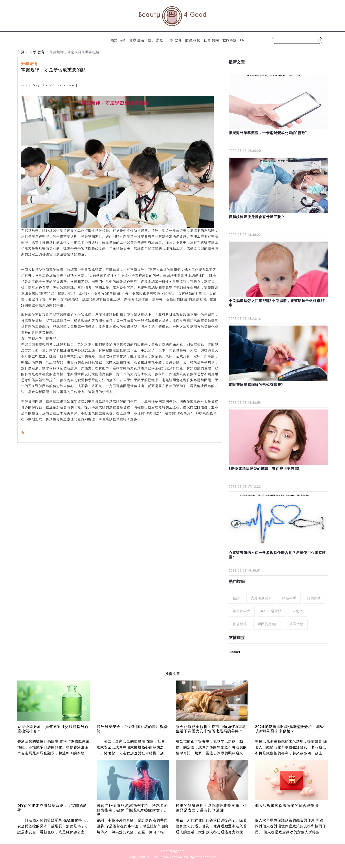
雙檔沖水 (314, 598)
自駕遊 (298, 611)
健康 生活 (137, 40)
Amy (24, 86)
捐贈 (236, 598)
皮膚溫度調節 (261, 598)
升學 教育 (174, 40)
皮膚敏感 (240, 624)
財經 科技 (193, 40)
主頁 (21, 52)
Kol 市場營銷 (271, 611)
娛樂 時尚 (118, 40)
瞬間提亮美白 (268, 624)
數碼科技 (229, 40)
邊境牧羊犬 (242, 611)
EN (242, 40)
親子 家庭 (155, 40)
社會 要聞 (211, 40)
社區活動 (296, 624)
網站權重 (289, 598)
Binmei (234, 652)
